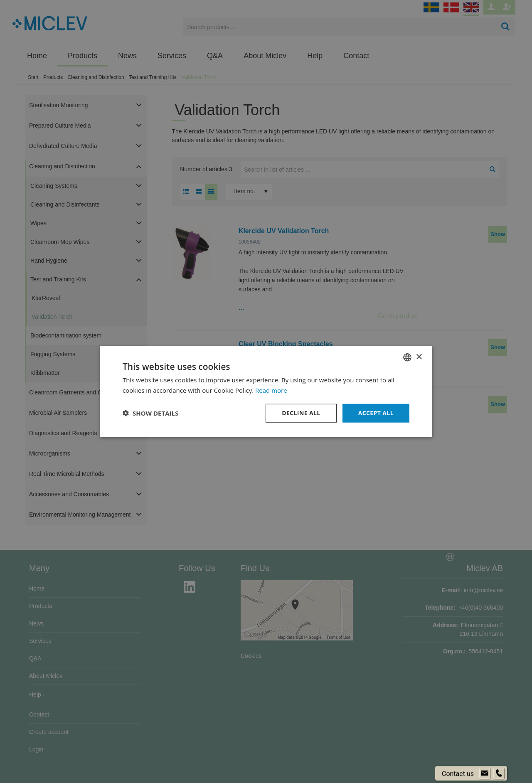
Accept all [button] (376, 413)
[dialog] (266, 391)
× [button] (419, 357)
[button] (150, 413)
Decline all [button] (301, 413)
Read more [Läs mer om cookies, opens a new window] (271, 390)
